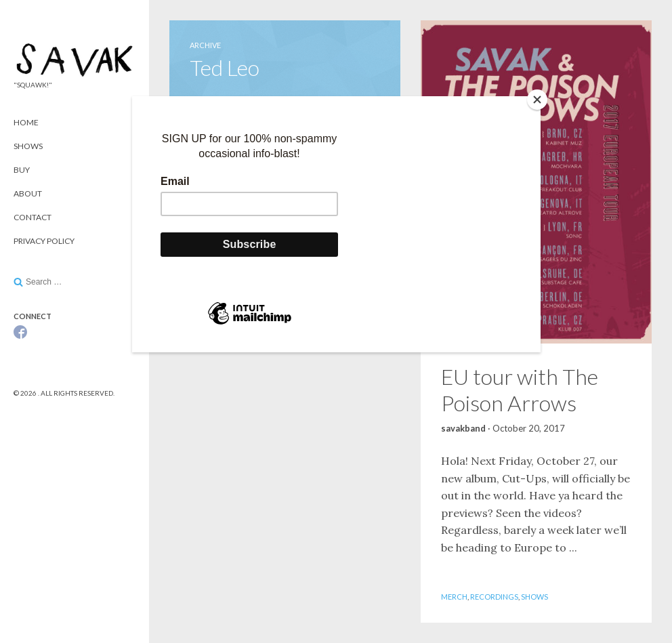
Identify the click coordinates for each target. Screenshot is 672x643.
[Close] (537, 100)
